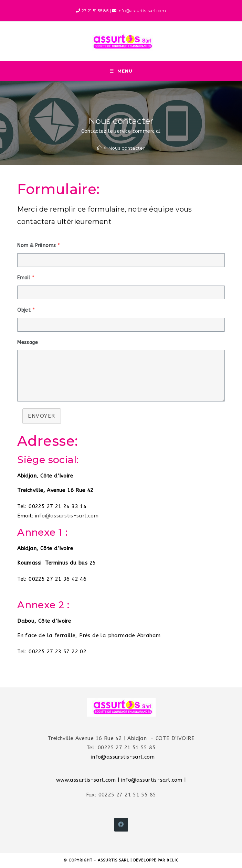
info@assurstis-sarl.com (67, 516)
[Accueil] (99, 149)
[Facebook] (121, 825)
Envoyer (42, 417)
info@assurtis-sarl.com (152, 781)
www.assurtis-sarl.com (86, 781)
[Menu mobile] (121, 72)
